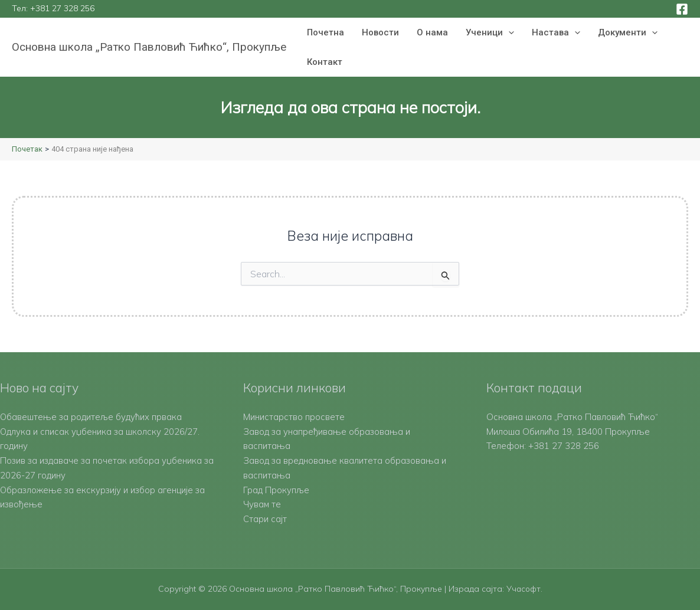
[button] (508, 32)
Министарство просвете (294, 417)
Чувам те (262, 504)
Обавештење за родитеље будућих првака (92, 417)
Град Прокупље (277, 490)
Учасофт (524, 589)
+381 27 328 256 (62, 8)
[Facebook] (682, 9)
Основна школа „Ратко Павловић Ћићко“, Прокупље (149, 47)
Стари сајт (265, 519)
